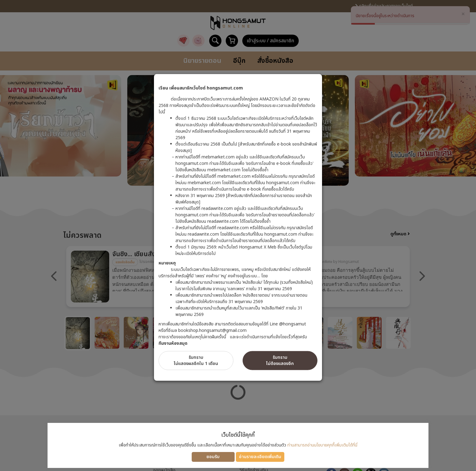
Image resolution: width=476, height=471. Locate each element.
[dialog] (238, 235)
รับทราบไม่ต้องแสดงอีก (280, 360)
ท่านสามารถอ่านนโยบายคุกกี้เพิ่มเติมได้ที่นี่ (322, 445)
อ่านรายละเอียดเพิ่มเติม (260, 457)
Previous (54, 276)
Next (422, 276)
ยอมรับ (213, 457)
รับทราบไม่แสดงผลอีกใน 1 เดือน (196, 360)
